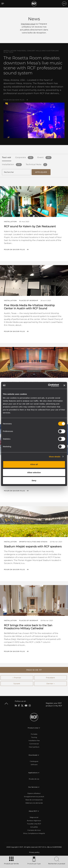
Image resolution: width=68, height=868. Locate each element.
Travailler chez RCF (34, 824)
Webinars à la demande (34, 803)
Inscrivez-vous (28, 24)
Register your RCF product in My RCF (54, 704)
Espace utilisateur (34, 793)
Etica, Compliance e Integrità (34, 833)
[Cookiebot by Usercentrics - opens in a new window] (48, 385)
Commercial (34, 744)
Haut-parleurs (34, 747)
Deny (34, 480)
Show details (55, 457)
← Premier (17, 678)
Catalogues (34, 761)
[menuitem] (34, 852)
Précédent (50, 678)
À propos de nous (34, 830)
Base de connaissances (34, 800)
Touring (34, 737)
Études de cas (34, 779)
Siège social (34, 817)
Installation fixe (34, 741)
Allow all (34, 464)
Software (34, 765)
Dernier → (50, 684)
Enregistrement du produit (34, 797)
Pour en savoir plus (14, 100)
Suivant (17, 684)
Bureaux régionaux (34, 821)
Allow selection (34, 472)
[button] (34, 670)
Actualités (34, 827)
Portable (34, 734)
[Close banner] (64, 385)
